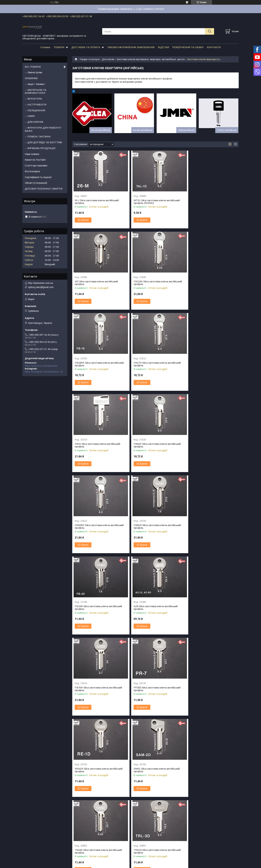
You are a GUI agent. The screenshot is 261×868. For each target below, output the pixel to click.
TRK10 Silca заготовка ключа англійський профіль (210, 608)
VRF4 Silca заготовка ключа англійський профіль (154, 689)
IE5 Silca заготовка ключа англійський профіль (208, 202)
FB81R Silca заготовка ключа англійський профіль (98, 445)
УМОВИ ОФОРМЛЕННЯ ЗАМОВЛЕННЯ (131, 47)
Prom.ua (146, 862)
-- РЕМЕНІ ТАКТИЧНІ (38, 137)
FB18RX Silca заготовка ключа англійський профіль (155, 283)
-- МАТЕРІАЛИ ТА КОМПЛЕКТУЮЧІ (36, 91)
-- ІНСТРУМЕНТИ (36, 105)
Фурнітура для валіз (33, 850)
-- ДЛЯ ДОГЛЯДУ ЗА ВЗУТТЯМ (43, 142)
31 (231, 806)
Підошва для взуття (88, 827)
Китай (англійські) (143, 130)
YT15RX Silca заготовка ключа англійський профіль (99, 770)
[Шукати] (209, 31)
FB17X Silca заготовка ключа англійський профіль (210, 283)
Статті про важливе (36, 165)
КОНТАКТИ (214, 47)
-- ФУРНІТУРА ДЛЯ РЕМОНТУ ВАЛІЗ (43, 129)
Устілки (189, 839)
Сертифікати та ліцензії (38, 177)
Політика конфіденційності (149, 865)
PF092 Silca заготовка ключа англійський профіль (154, 527)
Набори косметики (195, 843)
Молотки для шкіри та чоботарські (149, 846)
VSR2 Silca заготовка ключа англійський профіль (210, 689)
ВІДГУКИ (163, 47)
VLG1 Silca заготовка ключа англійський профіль (98, 689)
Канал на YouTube (35, 160)
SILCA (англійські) (101, 130)
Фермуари (28, 835)
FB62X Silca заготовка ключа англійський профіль (154, 364)
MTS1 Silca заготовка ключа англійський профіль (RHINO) (154, 202)
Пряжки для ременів (33, 832)
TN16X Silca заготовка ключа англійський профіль (154, 608)
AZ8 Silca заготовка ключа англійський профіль (209, 445)
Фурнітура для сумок (34, 824)
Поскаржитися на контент (123, 865)
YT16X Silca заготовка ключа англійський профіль (210, 770)
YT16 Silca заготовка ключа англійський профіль (153, 770)
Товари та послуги (89, 59)
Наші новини (32, 154)
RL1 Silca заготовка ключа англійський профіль (97, 202)
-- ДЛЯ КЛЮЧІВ (34, 122)
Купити (85, 220)
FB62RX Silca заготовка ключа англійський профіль (211, 364)
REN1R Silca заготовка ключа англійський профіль (211, 527)
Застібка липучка (86, 841)
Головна (45, 47)
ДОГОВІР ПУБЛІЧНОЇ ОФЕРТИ (44, 189)
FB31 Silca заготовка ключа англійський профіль (97, 364)
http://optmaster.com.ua (41, 283)
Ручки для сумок (31, 828)
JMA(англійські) (186, 130)
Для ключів (108, 59)
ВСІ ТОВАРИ (33, 67)
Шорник (135, 842)
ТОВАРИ (59, 47)
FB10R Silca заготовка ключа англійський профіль (154, 445)
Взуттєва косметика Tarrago (200, 828)
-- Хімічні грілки (33, 72)
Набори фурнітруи (32, 846)
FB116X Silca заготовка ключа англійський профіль (99, 283)
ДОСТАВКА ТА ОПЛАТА (86, 47)
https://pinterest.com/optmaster (41, 366)
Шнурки (189, 835)
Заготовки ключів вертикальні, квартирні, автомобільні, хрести (151, 59)
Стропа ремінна (85, 849)
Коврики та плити (140, 838)
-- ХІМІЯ (30, 116)
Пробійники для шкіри (143, 828)
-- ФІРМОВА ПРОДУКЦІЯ (40, 148)
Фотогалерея (32, 171)
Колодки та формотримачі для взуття (205, 832)
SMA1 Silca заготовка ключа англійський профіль (98, 608)
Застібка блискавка (87, 845)
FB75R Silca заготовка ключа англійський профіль (98, 527)
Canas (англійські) (227, 130)
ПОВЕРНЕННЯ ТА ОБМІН (188, 47)
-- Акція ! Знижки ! (35, 84)
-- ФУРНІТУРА (33, 99)
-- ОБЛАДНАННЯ (35, 110)
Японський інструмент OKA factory (149, 824)
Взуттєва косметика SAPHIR (200, 824)
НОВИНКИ (31, 78)
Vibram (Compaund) (36, 183)
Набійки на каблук (86, 831)
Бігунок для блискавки (88, 852)
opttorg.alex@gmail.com (41, 287)
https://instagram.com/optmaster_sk (44, 372)
